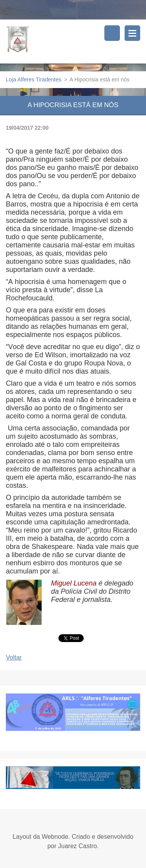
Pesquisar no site (112, 33)
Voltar (14, 657)
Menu (132, 33)
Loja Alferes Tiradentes (33, 79)
